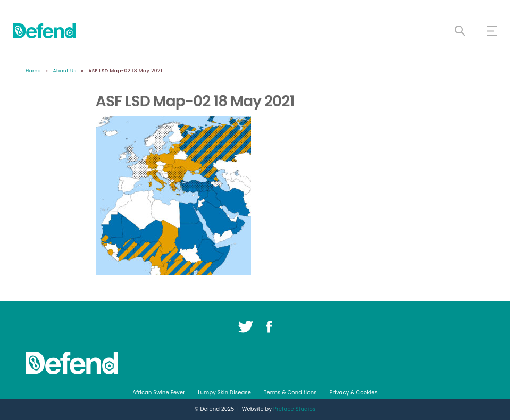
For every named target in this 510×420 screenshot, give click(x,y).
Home (33, 71)
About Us (64, 71)
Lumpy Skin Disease (224, 393)
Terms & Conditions (290, 393)
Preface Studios (294, 409)
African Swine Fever (159, 393)
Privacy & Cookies (354, 393)
